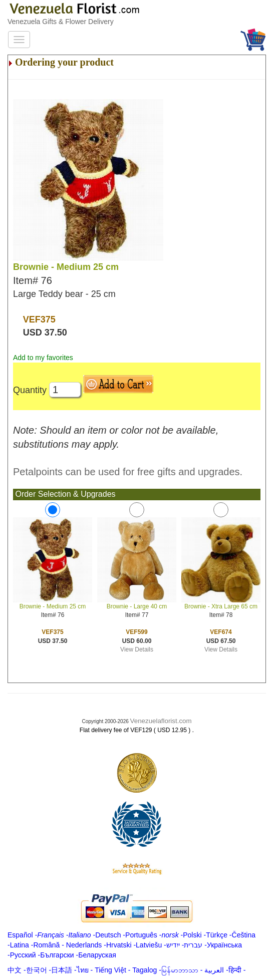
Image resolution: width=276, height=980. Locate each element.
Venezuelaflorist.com (161, 721)
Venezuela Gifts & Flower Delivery (61, 22)
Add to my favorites (43, 358)
